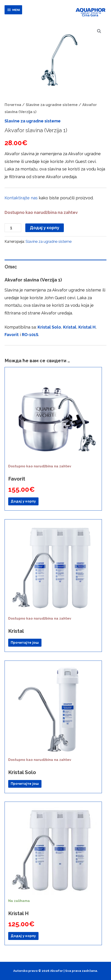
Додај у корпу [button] (23, 501)
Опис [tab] (11, 267)
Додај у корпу (45, 228)
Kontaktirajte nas (21, 198)
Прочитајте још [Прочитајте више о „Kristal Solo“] (25, 784)
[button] (99, 31)
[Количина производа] (13, 228)
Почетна (13, 105)
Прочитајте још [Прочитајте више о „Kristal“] (25, 643)
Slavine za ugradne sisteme (52, 105)
